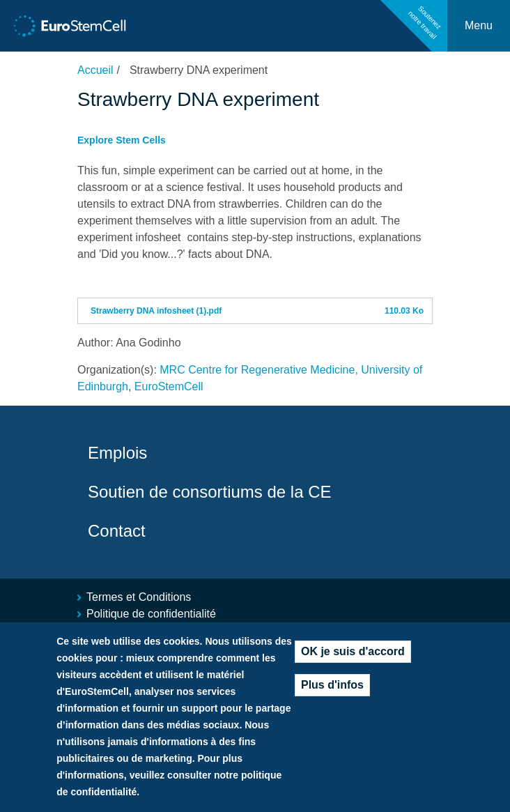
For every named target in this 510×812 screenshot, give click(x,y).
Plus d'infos (332, 689)
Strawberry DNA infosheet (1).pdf (156, 311)
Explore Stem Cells (122, 140)
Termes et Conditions (139, 597)
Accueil (95, 70)
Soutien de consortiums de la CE (210, 492)
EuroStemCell (169, 386)
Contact (117, 531)
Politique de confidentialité (151, 614)
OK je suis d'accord (353, 656)
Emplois (117, 453)
